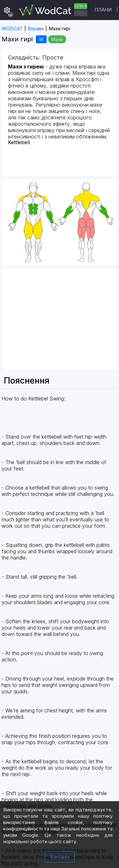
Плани (103, 10)
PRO (81, 13)
